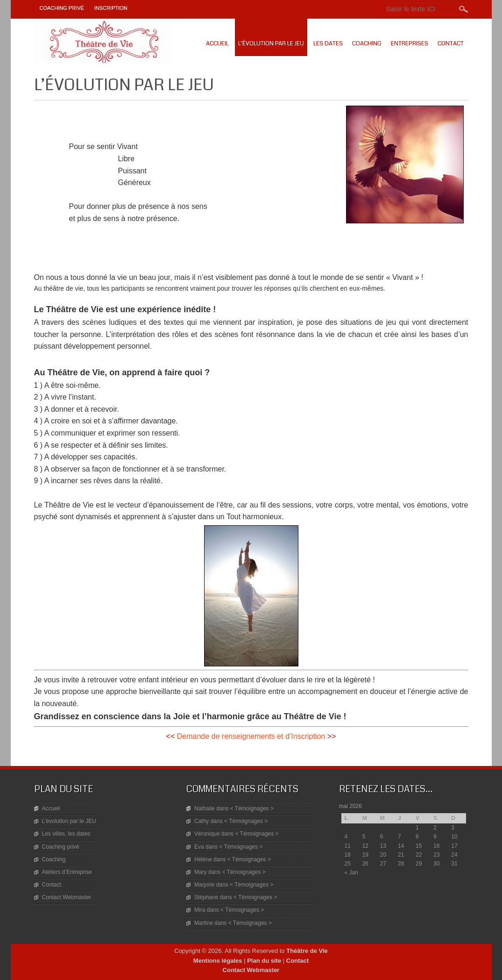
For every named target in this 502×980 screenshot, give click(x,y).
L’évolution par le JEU (271, 43)
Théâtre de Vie (307, 951)
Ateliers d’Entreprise (67, 872)
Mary (201, 872)
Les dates (328, 43)
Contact (451, 43)
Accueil (217, 43)
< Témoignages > (252, 808)
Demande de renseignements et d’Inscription (251, 736)
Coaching (367, 43)
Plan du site (264, 961)
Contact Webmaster (67, 897)
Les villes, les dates (66, 834)
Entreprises (410, 43)
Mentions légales (218, 961)
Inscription (111, 8)
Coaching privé (62, 8)
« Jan (351, 873)
